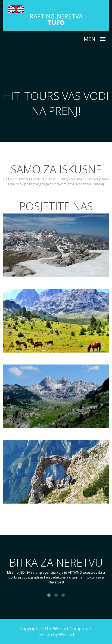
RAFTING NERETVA (56, 19)
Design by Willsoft (56, 634)
